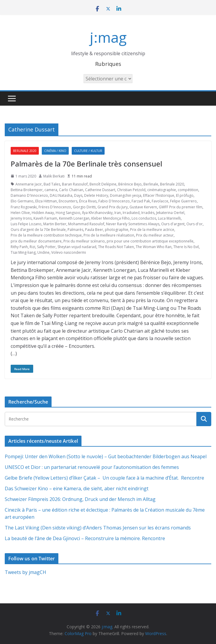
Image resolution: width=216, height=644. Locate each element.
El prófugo (185, 195)
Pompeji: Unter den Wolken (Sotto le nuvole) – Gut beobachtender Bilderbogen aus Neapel (106, 456)
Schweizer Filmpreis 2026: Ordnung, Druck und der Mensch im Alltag (80, 499)
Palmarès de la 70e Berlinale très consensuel (86, 164)
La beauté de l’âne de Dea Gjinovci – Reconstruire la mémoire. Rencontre (85, 538)
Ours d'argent (173, 224)
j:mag (108, 37)
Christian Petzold (131, 190)
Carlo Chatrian (71, 190)
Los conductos (144, 218)
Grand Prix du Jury (113, 207)
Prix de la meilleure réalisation (109, 235)
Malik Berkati (54, 176)
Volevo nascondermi (69, 252)
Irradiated (131, 213)
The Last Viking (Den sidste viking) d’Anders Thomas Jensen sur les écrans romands (98, 528)
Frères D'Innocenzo (55, 207)
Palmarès (75, 230)
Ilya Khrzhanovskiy (97, 213)
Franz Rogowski (24, 207)
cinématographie (162, 190)
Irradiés (148, 213)
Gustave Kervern (143, 207)
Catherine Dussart (100, 190)
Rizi (32, 247)
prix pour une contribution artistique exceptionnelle (150, 241)
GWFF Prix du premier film (181, 207)
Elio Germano (22, 201)
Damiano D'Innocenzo (29, 195)
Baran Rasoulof (75, 184)
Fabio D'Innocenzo (114, 201)
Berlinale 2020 (25, 151)
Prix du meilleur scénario (84, 241)
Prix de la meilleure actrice (152, 230)
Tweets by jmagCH (25, 572)
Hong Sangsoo (68, 213)
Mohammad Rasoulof (86, 224)
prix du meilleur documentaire (36, 241)
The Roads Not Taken (116, 247)
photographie (117, 230)
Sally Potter (46, 247)
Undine (43, 252)
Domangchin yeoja (126, 195)
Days (78, 195)
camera (51, 190)
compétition (188, 190)
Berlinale (151, 184)
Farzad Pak (141, 201)
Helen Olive (20, 213)
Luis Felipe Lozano (26, 224)
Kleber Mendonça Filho (111, 218)
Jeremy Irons (21, 218)
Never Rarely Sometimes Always (133, 224)
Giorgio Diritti (84, 207)
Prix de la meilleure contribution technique (46, 235)
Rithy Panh (19, 247)
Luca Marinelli (169, 218)
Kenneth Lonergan (74, 218)
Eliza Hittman (46, 201)
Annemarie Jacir (29, 184)
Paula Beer (94, 230)
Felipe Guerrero (183, 201)
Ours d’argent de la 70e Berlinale (38, 230)
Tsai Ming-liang (23, 252)
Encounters (68, 201)
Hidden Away (43, 213)
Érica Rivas (88, 201)
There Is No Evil (186, 247)
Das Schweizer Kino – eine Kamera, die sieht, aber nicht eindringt (77, 488)
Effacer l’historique (159, 195)
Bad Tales (52, 184)
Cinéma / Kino (55, 151)
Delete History (96, 195)
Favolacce (160, 201)
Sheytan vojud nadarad (77, 247)
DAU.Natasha (61, 195)
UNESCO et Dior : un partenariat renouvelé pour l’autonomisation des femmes (92, 467)
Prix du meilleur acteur (155, 235)
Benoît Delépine (103, 184)
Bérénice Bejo (130, 184)
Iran (118, 213)
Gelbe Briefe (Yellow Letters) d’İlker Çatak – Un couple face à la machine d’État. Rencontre (104, 478)
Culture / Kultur (88, 151)
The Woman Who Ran (154, 247)
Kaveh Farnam (45, 218)
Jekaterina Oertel (170, 213)
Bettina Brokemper (27, 190)
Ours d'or (195, 224)
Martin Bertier (55, 224)
